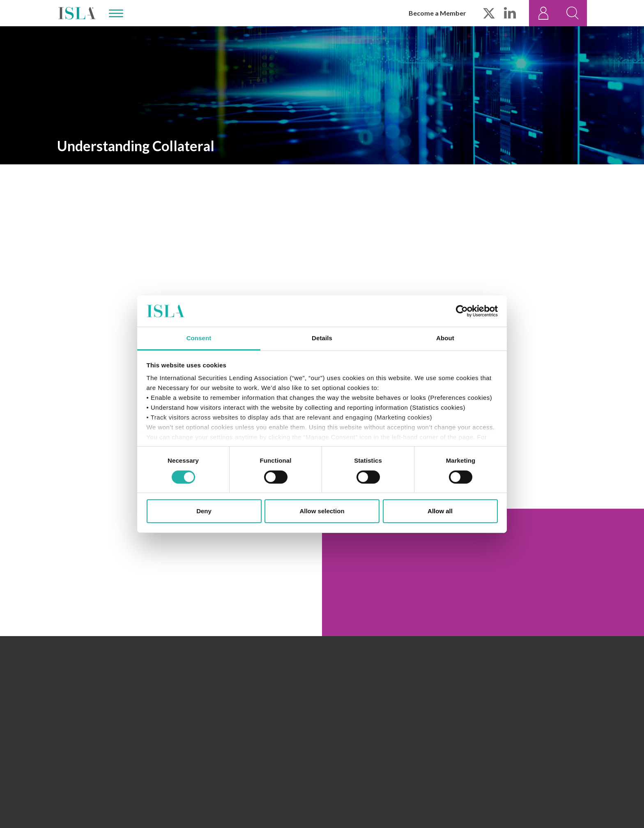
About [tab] (445, 338)
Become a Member (437, 13)
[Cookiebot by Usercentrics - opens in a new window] (462, 311)
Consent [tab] (199, 338)
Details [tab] (322, 338)
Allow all (440, 511)
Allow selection (322, 511)
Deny (204, 511)
